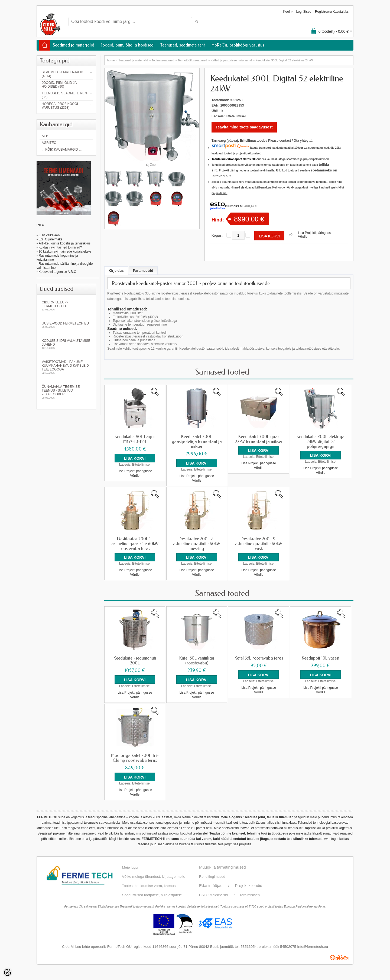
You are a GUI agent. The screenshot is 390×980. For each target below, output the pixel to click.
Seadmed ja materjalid (74, 45)
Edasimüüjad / (217, 885)
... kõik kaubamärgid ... (62, 150)
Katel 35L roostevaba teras (259, 658)
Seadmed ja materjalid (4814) (62, 74)
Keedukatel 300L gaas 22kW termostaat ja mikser (259, 439)
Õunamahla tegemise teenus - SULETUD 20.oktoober (66, 392)
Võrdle (303, 237)
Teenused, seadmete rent (183, 45)
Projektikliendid (249, 885)
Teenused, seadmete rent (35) (65, 95)
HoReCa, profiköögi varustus (238, 45)
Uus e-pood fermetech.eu (66, 325)
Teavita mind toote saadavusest (244, 127)
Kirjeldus (116, 271)
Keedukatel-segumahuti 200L (135, 660)
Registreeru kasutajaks (332, 12)
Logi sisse (304, 12)
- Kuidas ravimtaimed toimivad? (59, 247)
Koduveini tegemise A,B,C (57, 272)
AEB (45, 136)
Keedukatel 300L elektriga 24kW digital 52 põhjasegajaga (321, 442)
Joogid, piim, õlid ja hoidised (127, 45)
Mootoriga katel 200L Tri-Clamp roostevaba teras (135, 757)
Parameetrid (143, 271)
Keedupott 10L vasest (321, 658)
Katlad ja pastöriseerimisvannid (231, 60)
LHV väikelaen (49, 235)
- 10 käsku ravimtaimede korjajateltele (64, 251)
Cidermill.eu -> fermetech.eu (66, 306)
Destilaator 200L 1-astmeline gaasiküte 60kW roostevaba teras (135, 544)
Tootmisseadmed (163, 60)
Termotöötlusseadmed (192, 60)
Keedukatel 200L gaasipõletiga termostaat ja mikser (197, 442)
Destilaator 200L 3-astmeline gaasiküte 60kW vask (259, 544)
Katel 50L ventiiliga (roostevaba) (197, 660)
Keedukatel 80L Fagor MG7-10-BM (135, 439)
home (111, 60)
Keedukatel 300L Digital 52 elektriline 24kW (284, 60)
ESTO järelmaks (51, 239)
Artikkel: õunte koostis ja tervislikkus (65, 243)
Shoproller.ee (340, 957)
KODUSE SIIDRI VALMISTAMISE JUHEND (66, 344)
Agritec (49, 143)
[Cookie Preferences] (8, 972)
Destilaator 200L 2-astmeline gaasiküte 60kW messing (197, 544)
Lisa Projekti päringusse (315, 233)
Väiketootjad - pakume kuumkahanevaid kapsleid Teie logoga (66, 367)
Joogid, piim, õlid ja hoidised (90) (59, 85)
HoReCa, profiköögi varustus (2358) (60, 106)
